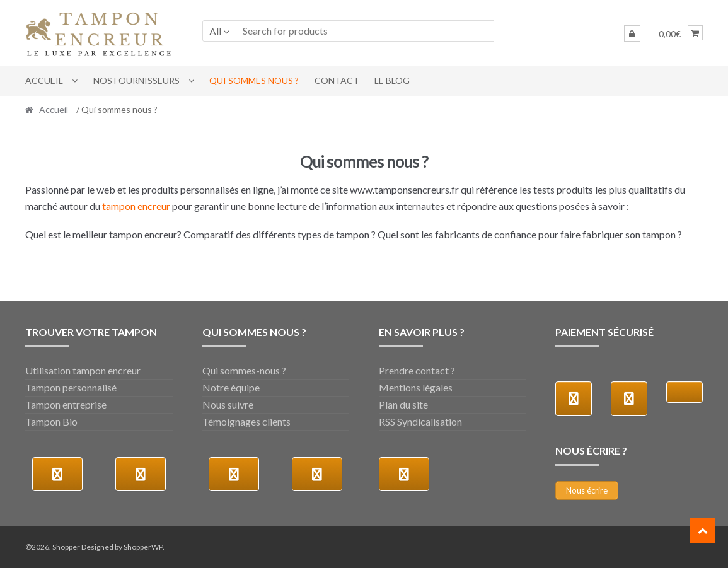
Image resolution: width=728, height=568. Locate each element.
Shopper (66, 547)
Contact (337, 80)
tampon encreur (136, 206)
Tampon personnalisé (71, 387)
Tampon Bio (51, 421)
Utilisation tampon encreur (83, 370)
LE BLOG (392, 80)
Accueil (44, 80)
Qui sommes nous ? (254, 80)
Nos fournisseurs (136, 80)
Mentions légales (416, 387)
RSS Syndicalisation (420, 421)
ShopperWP (143, 547)
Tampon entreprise (66, 404)
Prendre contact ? (417, 370)
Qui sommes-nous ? (244, 370)
